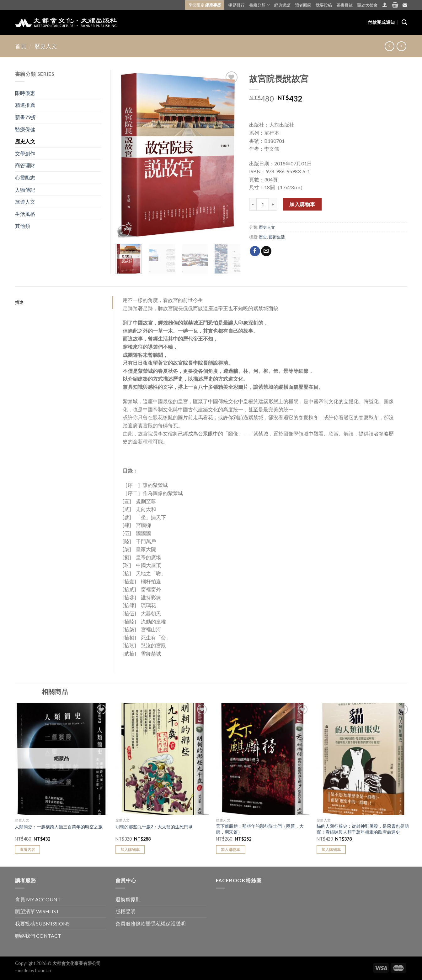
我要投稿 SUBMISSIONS (42, 923)
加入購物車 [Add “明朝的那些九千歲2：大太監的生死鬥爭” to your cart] (130, 850)
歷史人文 (46, 46)
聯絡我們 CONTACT (38, 936)
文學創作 (25, 153)
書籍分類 (259, 5)
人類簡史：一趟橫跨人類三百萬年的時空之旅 (59, 827)
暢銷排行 (237, 5)
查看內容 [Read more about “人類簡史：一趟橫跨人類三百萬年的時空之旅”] (27, 850)
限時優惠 (25, 93)
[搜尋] (404, 22)
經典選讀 (282, 5)
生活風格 (25, 214)
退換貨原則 (128, 899)
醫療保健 (25, 129)
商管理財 (25, 165)
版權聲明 (126, 911)
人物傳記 (25, 190)
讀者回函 (303, 5)
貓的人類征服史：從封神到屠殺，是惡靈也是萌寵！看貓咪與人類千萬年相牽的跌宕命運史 (363, 829)
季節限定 (205, 5)
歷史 (263, 237)
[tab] (64, 302)
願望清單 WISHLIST (37, 911)
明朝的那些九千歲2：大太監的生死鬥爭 (154, 827)
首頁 (21, 46)
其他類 (23, 226)
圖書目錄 (345, 5)
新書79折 (25, 117)
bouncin (43, 970)
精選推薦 (25, 105)
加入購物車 (302, 204)
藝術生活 (277, 237)
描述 (19, 302)
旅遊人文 (25, 202)
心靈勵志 (25, 177)
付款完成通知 (381, 22)
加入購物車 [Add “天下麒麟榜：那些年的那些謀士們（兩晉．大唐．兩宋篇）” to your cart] (231, 850)
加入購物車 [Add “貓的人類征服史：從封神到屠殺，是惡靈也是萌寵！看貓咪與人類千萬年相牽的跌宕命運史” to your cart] (331, 850)
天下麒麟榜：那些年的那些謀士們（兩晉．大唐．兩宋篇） (260, 829)
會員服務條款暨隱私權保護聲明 (151, 923)
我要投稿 (324, 5)
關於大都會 (367, 5)
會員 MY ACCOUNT (38, 899)
